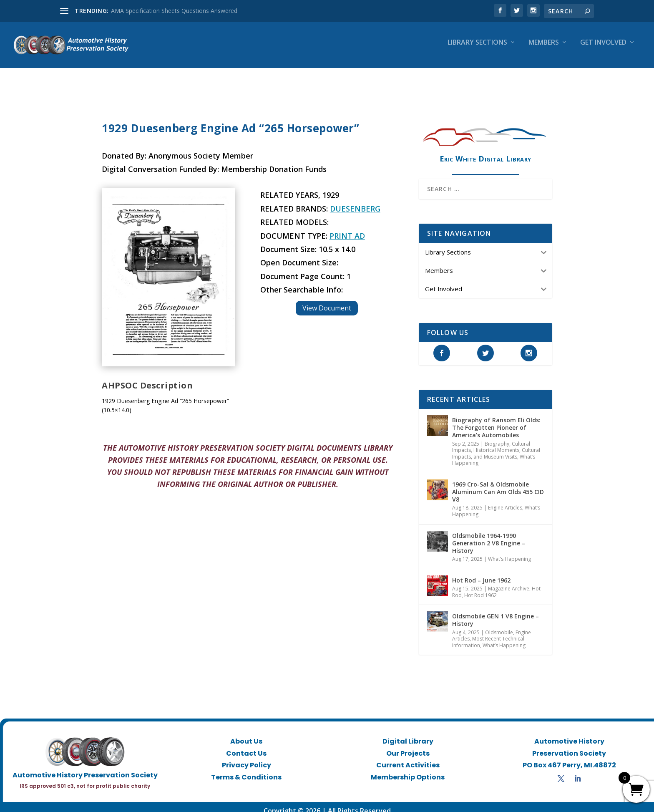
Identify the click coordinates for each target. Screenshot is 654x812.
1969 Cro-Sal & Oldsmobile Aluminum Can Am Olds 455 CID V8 (498, 484)
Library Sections (477, 49)
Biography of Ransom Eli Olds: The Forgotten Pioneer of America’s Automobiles (496, 420)
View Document (327, 300)
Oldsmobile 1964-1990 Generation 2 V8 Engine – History (489, 536)
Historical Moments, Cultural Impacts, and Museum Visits (496, 446)
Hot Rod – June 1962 (481, 573)
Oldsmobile (499, 625)
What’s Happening (509, 551)
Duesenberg (355, 201)
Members (544, 49)
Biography (497, 436)
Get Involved (603, 49)
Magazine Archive (509, 581)
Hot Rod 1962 (480, 588)
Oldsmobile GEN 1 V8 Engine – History (496, 612)
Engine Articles (505, 500)
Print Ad (347, 228)
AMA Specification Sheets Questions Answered (174, 11)
